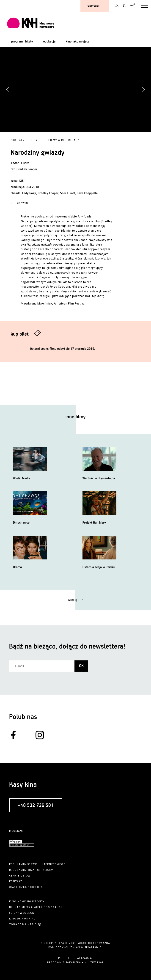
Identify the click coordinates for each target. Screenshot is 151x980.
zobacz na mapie (23, 924)
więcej (73, 600)
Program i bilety (24, 140)
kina (31, 870)
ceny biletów (20, 876)
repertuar (93, 6)
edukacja (49, 42)
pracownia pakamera (64, 963)
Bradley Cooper (27, 169)
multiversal (94, 963)
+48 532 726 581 (36, 805)
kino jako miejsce (78, 42)
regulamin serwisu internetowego (37, 864)
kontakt (16, 881)
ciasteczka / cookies (26, 887)
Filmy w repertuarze (65, 140)
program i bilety (22, 42)
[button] (143, 90)
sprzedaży (45, 870)
